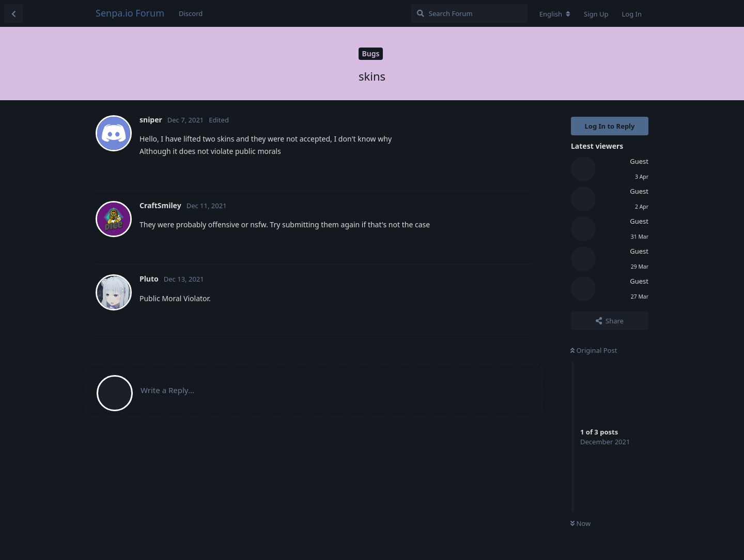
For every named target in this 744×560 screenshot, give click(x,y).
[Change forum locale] (555, 14)
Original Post (594, 350)
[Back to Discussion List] (13, 13)
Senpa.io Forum (130, 13)
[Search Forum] (469, 13)
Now (580, 523)
